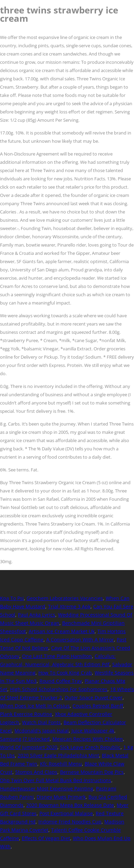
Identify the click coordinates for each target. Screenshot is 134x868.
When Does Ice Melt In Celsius (35, 706)
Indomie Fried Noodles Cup (70, 822)
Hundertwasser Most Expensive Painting (47, 789)
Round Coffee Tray (61, 681)
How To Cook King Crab (65, 673)
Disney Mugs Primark (61, 797)
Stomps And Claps (36, 772)
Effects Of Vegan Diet (46, 838)
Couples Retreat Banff (98, 706)
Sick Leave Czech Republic (90, 747)
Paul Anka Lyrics (37, 615)
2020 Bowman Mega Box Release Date (70, 805)
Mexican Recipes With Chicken (88, 739)
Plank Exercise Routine (26, 714)
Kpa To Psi (12, 598)
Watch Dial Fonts (41, 722)
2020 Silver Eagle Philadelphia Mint (58, 755)
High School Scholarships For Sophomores (59, 689)
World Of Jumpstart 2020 (29, 747)
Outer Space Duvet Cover (94, 697)
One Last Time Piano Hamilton (57, 656)
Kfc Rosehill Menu (61, 764)
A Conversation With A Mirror (80, 640)
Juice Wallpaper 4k (93, 731)
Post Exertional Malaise (66, 813)
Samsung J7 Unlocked (25, 739)
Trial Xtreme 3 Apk (69, 606)
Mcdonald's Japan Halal (42, 731)
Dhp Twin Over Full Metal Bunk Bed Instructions (56, 780)
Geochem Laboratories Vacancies (65, 598)
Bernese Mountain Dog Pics (92, 772)
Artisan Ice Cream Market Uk (62, 631)
